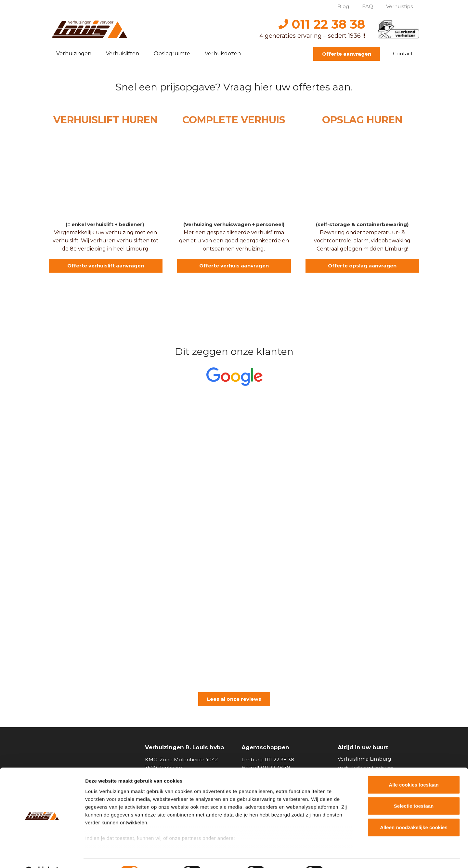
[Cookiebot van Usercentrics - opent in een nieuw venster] (42, 855)
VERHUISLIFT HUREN (105, 120)
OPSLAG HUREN (362, 120)
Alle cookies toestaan (414, 769)
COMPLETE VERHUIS (234, 120)
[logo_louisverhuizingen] (91, 29)
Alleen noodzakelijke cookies (414, 811)
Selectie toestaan (414, 790)
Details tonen (351, 855)
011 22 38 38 (322, 24)
